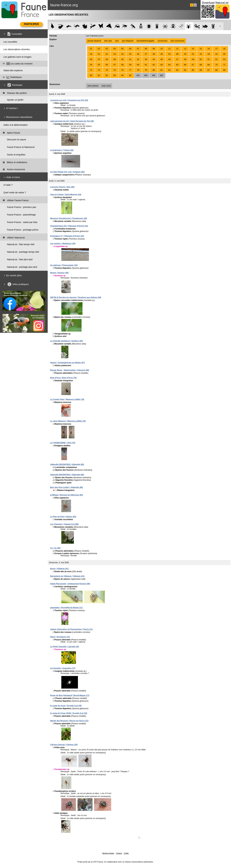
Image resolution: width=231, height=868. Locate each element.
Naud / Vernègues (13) (60, 637)
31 (193, 54)
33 (209, 54)
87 (209, 70)
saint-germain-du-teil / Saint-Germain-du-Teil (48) (72, 121)
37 (99, 59)
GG (138, 75)
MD (146, 75)
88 (216, 70)
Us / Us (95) (55, 548)
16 (209, 49)
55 (99, 65)
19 (91, 54)
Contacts (119, 853)
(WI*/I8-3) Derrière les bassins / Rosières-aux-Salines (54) (76, 297)
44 (154, 59)
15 (201, 49)
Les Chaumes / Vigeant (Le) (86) (64, 524)
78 (138, 70)
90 (91, 75)
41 (130, 59)
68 (201, 65)
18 (224, 49)
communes (163, 41)
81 (162, 70)
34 (216, 54)
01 (91, 49)
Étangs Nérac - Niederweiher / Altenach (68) (70, 370)
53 (224, 59)
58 (122, 65)
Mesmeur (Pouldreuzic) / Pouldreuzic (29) (69, 218)
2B (177, 54)
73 (99, 70)
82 (169, 70)
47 (177, 59)
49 (193, 59)
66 (185, 65)
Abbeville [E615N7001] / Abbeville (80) (67, 475)
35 (224, 54)
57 (114, 65)
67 (193, 65)
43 (146, 59)
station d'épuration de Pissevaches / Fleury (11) (71, 629)
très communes (177, 41)
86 (201, 70)
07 (138, 49)
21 (99, 54)
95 (130, 75)
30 (185, 54)
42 (138, 59)
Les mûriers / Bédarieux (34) (63, 244)
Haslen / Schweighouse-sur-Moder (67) (68, 363)
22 (107, 54)
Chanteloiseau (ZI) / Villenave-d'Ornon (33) (69, 226)
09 (154, 49)
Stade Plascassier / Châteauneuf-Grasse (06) (70, 584)
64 (169, 65)
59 (130, 65)
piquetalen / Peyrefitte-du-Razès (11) (66, 608)
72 (91, 70)
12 (177, 49)
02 (99, 49)
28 (154, 54)
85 (193, 70)
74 (107, 70)
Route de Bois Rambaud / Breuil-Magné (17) (70, 695)
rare (117, 41)
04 (114, 49)
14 (193, 49)
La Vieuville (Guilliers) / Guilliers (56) (66, 341)
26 (138, 54)
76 (122, 70)
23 (114, 54)
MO (162, 75)
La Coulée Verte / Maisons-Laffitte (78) (67, 399)
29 (162, 54)
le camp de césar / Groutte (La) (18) (66, 706)
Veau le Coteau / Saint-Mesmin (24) (66, 195)
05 (122, 49)
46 (169, 59)
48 (185, 59)
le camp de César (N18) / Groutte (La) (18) (69, 713)
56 (107, 65)
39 (114, 59)
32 (201, 54)
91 (99, 75)
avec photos (93, 86)
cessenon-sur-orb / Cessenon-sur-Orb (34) (69, 100)
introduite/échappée (145, 41)
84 (185, 70)
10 (162, 49)
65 (177, 65)
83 (177, 70)
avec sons (106, 86)
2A (169, 54)
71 (224, 65)
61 (146, 65)
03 (107, 49)
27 (146, 54)
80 (154, 70)
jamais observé (94, 41)
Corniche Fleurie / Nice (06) (62, 187)
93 (114, 75)
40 (122, 59)
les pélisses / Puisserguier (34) (64, 265)
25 (130, 54)
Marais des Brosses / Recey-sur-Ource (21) (69, 721)
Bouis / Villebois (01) (59, 569)
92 (107, 75)
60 (138, 65)
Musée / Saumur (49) (59, 273)
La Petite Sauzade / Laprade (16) (65, 647)
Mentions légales (108, 853)
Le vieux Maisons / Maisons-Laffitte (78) (68, 421)
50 (201, 59)
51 (209, 59)
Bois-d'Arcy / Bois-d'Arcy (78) (63, 378)
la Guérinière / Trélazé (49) (62, 150)
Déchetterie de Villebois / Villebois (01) (67, 576)
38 (107, 59)
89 (224, 70)
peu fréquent (128, 41)
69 (209, 65)
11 (169, 49)
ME (154, 75)
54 (91, 65)
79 (146, 70)
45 (162, 59)
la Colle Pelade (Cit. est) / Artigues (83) (67, 172)
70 (216, 65)
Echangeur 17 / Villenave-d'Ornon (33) (67, 236)
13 (185, 49)
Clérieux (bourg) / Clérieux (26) (64, 745)
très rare (108, 41)
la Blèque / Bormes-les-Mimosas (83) (67, 495)
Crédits (126, 853)
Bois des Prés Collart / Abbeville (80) (66, 487)
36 (91, 59)
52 (216, 59)
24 (122, 54)
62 (154, 65)
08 (146, 49)
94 (122, 75)
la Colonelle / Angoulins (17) (63, 668)
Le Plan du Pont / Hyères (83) (63, 517)
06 (130, 49)
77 (130, 70)
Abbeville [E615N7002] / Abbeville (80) (67, 464)
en (195, 5)
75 (114, 70)
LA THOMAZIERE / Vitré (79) (63, 443)
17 (216, 49)
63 (162, 65)
